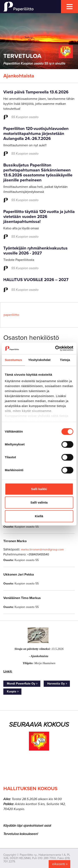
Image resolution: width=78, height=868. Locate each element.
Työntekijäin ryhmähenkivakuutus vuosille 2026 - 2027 (35, 251)
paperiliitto (11, 315)
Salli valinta (39, 502)
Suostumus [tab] (13, 360)
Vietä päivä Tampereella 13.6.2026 (36, 92)
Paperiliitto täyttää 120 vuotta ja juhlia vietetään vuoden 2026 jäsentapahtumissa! (39, 217)
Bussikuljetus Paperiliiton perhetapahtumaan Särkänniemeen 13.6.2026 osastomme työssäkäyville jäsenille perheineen (38, 173)
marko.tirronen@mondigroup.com (42, 550)
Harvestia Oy (56, 684)
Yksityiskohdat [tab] (39, 360)
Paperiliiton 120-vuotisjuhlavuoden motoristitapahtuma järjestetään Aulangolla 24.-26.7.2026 (36, 134)
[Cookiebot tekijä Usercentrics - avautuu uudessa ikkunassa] (56, 348)
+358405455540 (38, 554)
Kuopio (12, 691)
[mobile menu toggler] (69, 7)
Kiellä (39, 516)
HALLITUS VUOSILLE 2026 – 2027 (36, 280)
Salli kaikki (39, 489)
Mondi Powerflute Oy (21, 684)
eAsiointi (59, 864)
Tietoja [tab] (65, 360)
